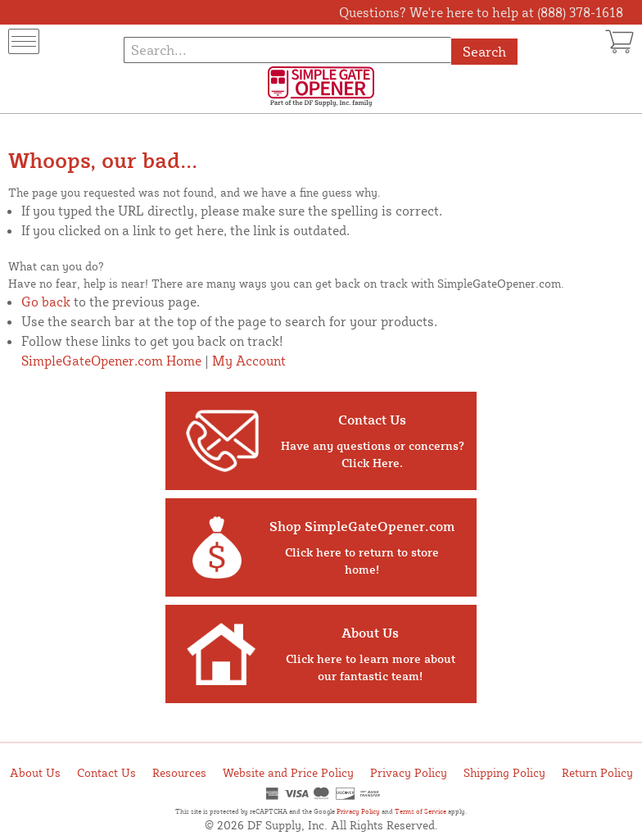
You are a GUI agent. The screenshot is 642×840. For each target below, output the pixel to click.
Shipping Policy (504, 772)
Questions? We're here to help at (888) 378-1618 (481, 12)
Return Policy (597, 772)
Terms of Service (420, 811)
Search (484, 51)
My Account (249, 361)
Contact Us (106, 772)
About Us (35, 772)
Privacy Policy (409, 772)
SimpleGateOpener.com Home (111, 361)
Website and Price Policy (288, 772)
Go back (46, 302)
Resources (179, 772)
